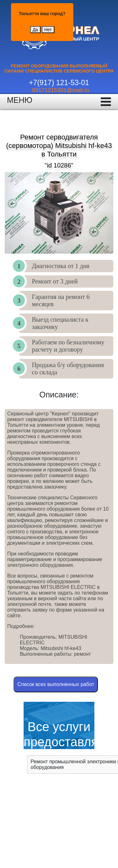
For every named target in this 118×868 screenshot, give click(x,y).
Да (35, 30)
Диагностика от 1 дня (61, 266)
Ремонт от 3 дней (55, 281)
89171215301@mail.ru (60, 90)
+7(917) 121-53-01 (59, 83)
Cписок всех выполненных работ (56, 684)
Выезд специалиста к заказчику (60, 323)
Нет (48, 30)
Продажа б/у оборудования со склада (68, 369)
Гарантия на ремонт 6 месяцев (61, 300)
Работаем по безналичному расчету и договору (68, 346)
